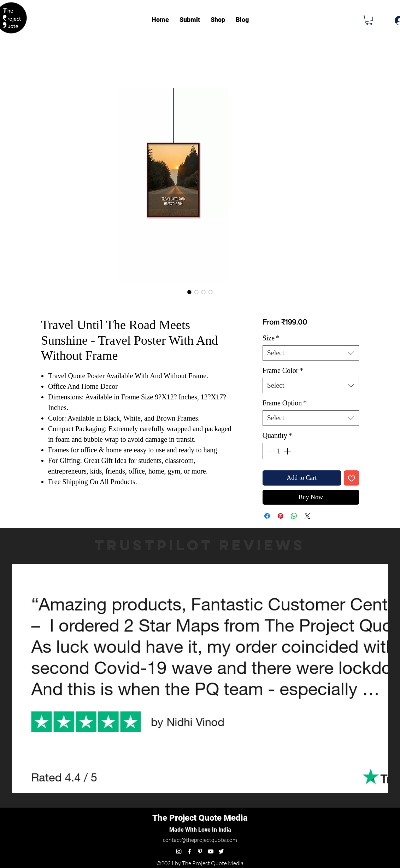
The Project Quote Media (200, 818)
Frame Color (283, 370)
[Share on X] (307, 516)
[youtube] (211, 851)
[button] (369, 20)
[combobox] (311, 353)
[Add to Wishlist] (351, 478)
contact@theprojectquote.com (200, 840)
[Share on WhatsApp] (294, 516)
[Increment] (288, 451)
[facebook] (189, 851)
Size (271, 338)
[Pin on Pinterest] (281, 516)
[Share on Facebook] (267, 516)
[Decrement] (270, 451)
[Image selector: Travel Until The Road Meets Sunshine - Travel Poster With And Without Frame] (189, 292)
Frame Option (285, 403)
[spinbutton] (279, 451)
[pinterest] (200, 851)
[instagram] (179, 851)
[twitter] (221, 851)
